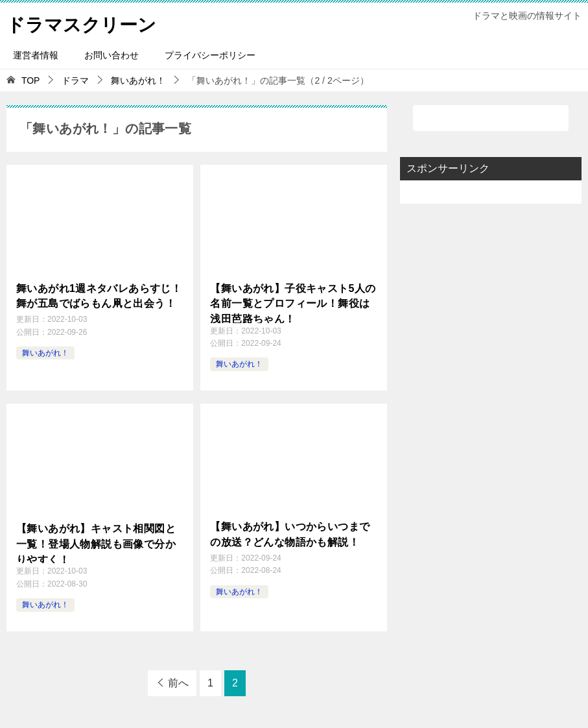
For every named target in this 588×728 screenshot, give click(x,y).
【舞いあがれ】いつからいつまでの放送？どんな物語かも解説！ (290, 533)
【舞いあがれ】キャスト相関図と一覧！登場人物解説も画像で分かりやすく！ (96, 542)
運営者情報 (36, 55)
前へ (178, 683)
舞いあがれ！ (45, 351)
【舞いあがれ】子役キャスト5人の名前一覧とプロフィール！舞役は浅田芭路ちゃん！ (293, 302)
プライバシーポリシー (210, 55)
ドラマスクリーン (87, 22)
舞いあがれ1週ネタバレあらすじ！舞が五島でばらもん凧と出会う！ (99, 295)
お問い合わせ (112, 55)
